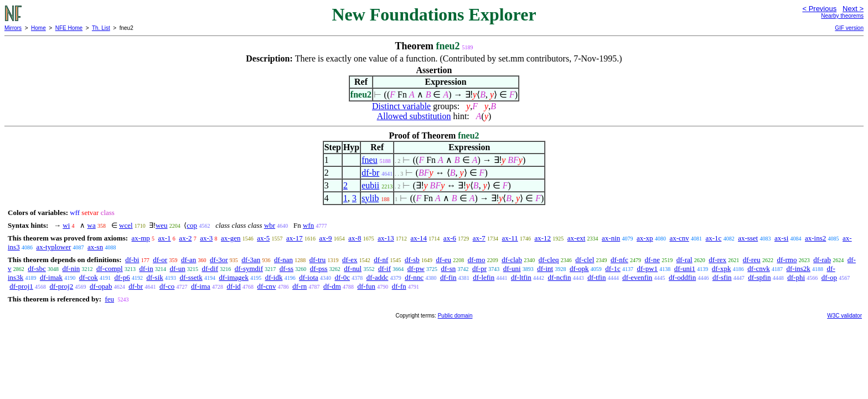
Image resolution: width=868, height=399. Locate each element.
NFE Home (69, 28)
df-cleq (549, 260)
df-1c (613, 268)
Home (38, 28)
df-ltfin (521, 277)
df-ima (201, 286)
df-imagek (233, 277)
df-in (146, 268)
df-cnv (267, 286)
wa (92, 225)
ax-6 (450, 238)
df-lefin (484, 277)
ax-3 (206, 238)
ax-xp (645, 238)
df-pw (416, 268)
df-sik (154, 277)
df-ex (350, 260)
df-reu (752, 260)
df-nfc (619, 260)
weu (162, 225)
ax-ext (576, 238)
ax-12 (542, 238)
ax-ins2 (815, 238)
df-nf (381, 260)
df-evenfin (637, 277)
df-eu (444, 260)
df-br (370, 173)
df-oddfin (682, 277)
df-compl (110, 268)
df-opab (101, 286)
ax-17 (294, 238)
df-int (545, 268)
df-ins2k (798, 268)
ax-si (781, 238)
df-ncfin (560, 277)
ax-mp (141, 238)
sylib (370, 198)
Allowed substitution (414, 116)
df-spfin (759, 277)
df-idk (274, 277)
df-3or (219, 260)
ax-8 (355, 238)
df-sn (449, 268)
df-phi (796, 277)
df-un (177, 268)
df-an (188, 260)
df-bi (132, 260)
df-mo (477, 260)
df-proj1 (21, 286)
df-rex (717, 260)
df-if (384, 268)
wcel (126, 225)
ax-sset (748, 238)
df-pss (319, 268)
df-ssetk (191, 277)
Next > (853, 9)
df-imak (51, 277)
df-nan (283, 260)
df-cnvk (758, 268)
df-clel (585, 260)
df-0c (342, 277)
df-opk (579, 268)
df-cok (89, 277)
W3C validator (844, 316)
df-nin (71, 268)
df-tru (318, 260)
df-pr (479, 268)
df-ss (286, 268)
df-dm (332, 286)
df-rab (822, 260)
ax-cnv (679, 238)
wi (66, 225)
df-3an (251, 260)
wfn (308, 225)
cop (192, 225)
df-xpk (722, 268)
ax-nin (611, 238)
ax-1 (165, 238)
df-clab (512, 260)
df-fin (448, 277)
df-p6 (122, 277)
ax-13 (386, 238)
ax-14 (419, 238)
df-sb (412, 260)
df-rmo (787, 260)
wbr (270, 225)
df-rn (299, 286)
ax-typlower (53, 247)
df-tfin (596, 277)
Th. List (101, 28)
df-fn (399, 286)
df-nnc (414, 277)
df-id (234, 286)
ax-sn (95, 247)
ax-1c (714, 238)
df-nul (353, 268)
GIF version (849, 28)
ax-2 (185, 238)
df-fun (367, 286)
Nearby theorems (842, 16)
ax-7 (479, 238)
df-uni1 (685, 268)
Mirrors (13, 28)
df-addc (378, 277)
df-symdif (249, 268)
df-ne (652, 260)
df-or (160, 260)
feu (109, 299)
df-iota (309, 277)
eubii (370, 185)
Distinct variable (401, 106)
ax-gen (231, 238)
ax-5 (263, 238)
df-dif (210, 268)
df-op (829, 277)
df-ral (684, 260)
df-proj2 (62, 286)
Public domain (455, 316)
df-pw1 (648, 268)
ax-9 (325, 238)
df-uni (512, 268)
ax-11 (510, 238)
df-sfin (722, 277)
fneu (369, 160)
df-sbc (37, 268)
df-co (167, 286)
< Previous (819, 9)
